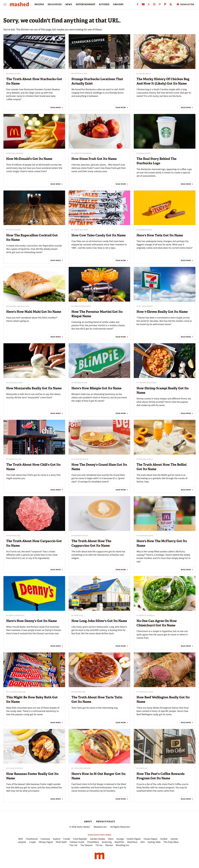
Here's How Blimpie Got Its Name (96, 388)
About (88, 822)
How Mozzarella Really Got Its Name (34, 388)
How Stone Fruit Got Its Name (94, 159)
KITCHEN (104, 4)
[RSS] (171, 5)
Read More (56, 107)
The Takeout (86, 845)
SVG (143, 842)
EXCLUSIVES (55, 4)
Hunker (164, 839)
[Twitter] (149, 5)
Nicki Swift (61, 842)
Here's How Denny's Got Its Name (32, 621)
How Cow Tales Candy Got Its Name (99, 235)
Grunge (120, 839)
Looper (33, 842)
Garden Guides (98, 839)
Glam (111, 839)
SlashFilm (119, 842)
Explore (57, 839)
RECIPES (39, 4)
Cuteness (45, 839)
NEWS (69, 4)
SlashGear (132, 842)
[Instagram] (154, 5)
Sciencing (107, 842)
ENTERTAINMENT (86, 4)
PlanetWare (93, 842)
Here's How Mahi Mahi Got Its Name (34, 312)
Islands (174, 839)
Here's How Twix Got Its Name (160, 235)
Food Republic (80, 839)
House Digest (150, 839)
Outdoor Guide (77, 842)
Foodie (67, 839)
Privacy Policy (106, 822)
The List (73, 845)
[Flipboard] (165, 5)
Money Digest (46, 842)
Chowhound (32, 839)
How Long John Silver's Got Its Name (99, 621)
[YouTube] (143, 5)
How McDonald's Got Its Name (29, 159)
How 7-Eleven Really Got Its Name (162, 312)
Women (109, 845)
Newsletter (185, 4)
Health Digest (134, 839)
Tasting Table (154, 842)
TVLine (99, 845)
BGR (21, 839)
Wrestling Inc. (123, 845)
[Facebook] (138, 5)
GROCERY (118, 4)
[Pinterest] (160, 5)
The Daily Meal (171, 842)
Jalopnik (22, 842)
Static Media (83, 827)
